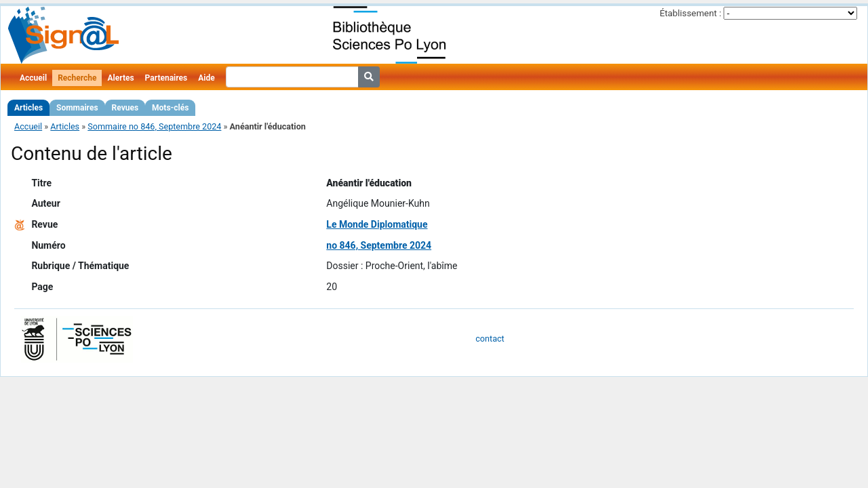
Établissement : (691, 13)
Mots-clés (170, 108)
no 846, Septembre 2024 (379, 245)
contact (490, 339)
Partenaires (166, 78)
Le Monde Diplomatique (377, 224)
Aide (206, 78)
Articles (28, 108)
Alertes (120, 78)
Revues (125, 108)
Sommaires (77, 108)
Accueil (33, 78)
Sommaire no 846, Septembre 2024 (154, 126)
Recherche (77, 78)
